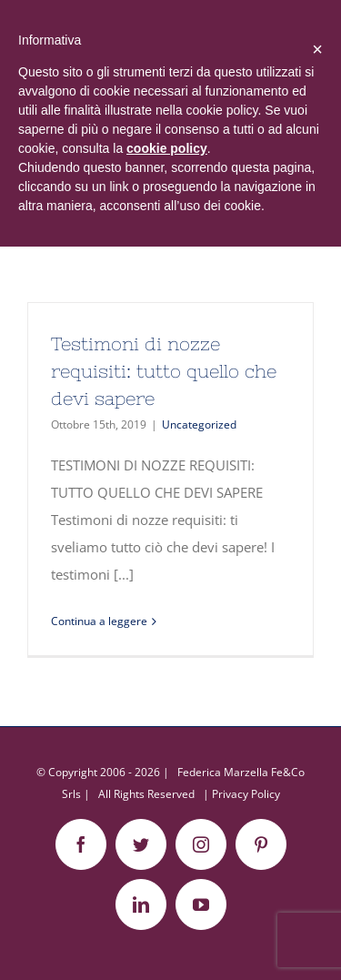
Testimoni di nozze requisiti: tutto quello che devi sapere (164, 371)
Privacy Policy (246, 794)
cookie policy (167, 148)
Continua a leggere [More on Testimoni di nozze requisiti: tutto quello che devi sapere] (99, 621)
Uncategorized (199, 424)
